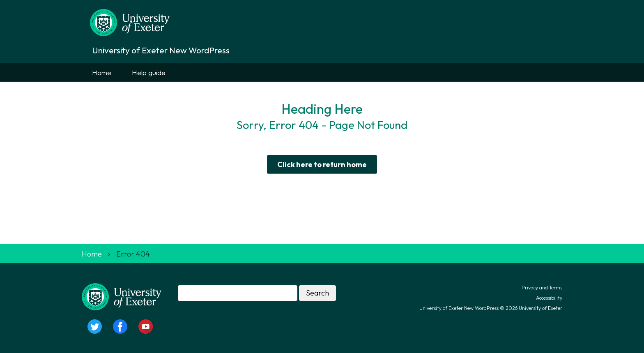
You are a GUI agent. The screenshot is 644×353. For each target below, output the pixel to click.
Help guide (149, 72)
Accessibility (549, 298)
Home (102, 72)
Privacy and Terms (542, 288)
